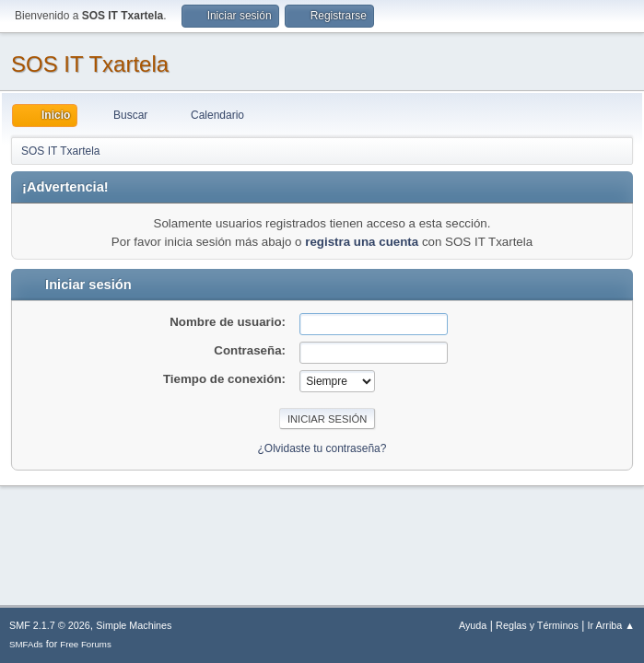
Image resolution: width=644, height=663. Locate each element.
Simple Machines (134, 625)
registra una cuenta (362, 242)
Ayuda (473, 625)
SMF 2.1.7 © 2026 (50, 625)
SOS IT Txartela (90, 64)
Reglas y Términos (537, 625)
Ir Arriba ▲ (611, 625)
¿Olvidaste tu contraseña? (322, 448)
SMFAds (26, 644)
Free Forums (86, 644)
